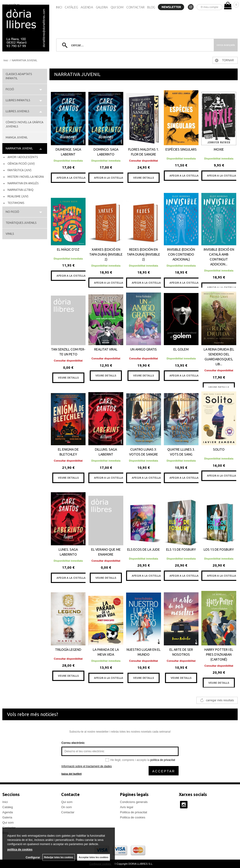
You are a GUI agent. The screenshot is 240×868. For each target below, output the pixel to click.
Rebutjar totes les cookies (59, 857)
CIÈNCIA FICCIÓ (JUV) (21, 164)
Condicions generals (134, 802)
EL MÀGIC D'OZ (68, 250)
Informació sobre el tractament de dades (87, 766)
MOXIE (219, 149)
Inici (59, 7)
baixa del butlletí (71, 774)
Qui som (117, 7)
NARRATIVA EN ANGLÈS (23, 183)
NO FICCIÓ (12, 212)
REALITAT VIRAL (106, 349)
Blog (151, 7)
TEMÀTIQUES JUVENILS (21, 223)
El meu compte (210, 7)
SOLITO (219, 449)
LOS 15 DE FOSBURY (219, 550)
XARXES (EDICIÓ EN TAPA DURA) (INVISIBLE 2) (106, 254)
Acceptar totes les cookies (94, 857)
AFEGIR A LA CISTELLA (71, 178)
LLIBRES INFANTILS (18, 100)
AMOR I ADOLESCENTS (23, 157)
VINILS (10, 234)
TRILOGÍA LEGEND (68, 650)
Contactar (135, 7)
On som (67, 807)
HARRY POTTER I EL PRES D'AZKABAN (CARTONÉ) (219, 655)
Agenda (87, 7)
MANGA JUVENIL (17, 137)
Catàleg (71, 7)
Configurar (33, 857)
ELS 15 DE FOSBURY (181, 550)
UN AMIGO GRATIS (144, 349)
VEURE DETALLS (144, 178)
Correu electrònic (73, 743)
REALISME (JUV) (18, 196)
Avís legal (127, 807)
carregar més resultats (220, 700)
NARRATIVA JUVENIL (19, 148)
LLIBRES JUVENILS (17, 111)
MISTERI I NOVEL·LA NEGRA (26, 177)
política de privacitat (163, 760)
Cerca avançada (226, 45)
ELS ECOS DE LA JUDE (144, 550)
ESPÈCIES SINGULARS (181, 149)
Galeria (102, 7)
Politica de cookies (133, 817)
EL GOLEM (181, 349)
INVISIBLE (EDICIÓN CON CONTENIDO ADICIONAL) (181, 254)
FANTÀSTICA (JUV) (19, 170)
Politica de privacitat (134, 812)
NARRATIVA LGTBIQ (21, 190)
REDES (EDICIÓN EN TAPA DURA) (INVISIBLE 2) (143, 254)
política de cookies (20, 850)
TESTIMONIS (16, 203)
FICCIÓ (10, 89)
